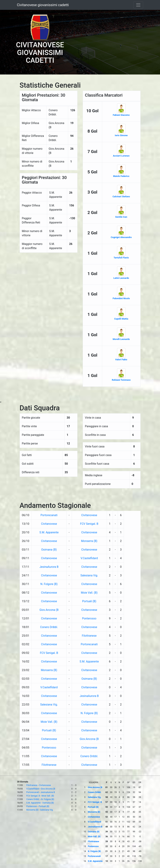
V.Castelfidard (89, 558)
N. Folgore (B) (49, 584)
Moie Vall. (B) (89, 593)
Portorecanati (49, 515)
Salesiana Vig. (89, 575)
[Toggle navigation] (138, 5)
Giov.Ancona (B (49, 610)
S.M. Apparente (49, 532)
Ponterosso (89, 618)
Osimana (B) (49, 550)
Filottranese (89, 636)
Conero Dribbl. (49, 627)
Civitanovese (89, 515)
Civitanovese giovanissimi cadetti (43, 5)
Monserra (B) (89, 541)
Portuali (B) (89, 601)
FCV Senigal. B (89, 524)
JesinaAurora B (49, 567)
